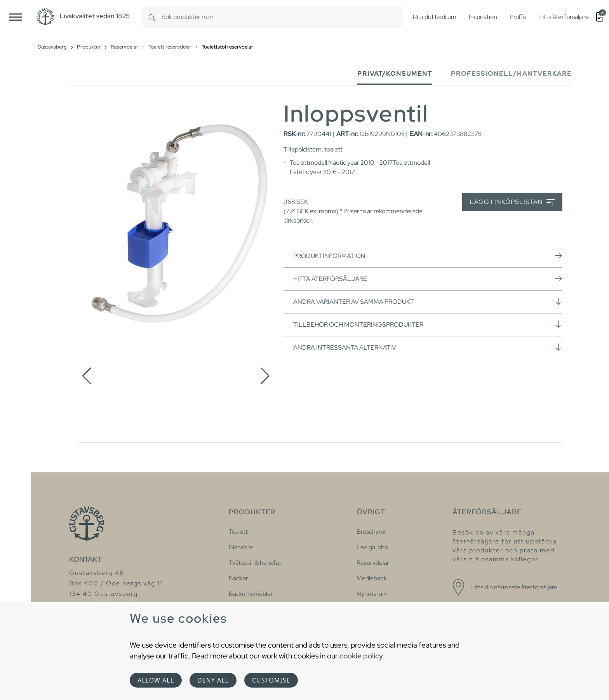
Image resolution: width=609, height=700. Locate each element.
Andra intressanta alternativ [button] (428, 347)
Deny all (213, 680)
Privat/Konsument (395, 74)
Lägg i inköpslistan (512, 202)
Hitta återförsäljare (428, 279)
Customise (271, 680)
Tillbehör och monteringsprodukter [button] (428, 324)
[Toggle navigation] (16, 17)
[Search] (152, 17)
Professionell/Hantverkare (511, 74)
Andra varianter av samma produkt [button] (428, 301)
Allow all (156, 680)
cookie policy (361, 656)
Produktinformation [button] (428, 256)
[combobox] (282, 17)
